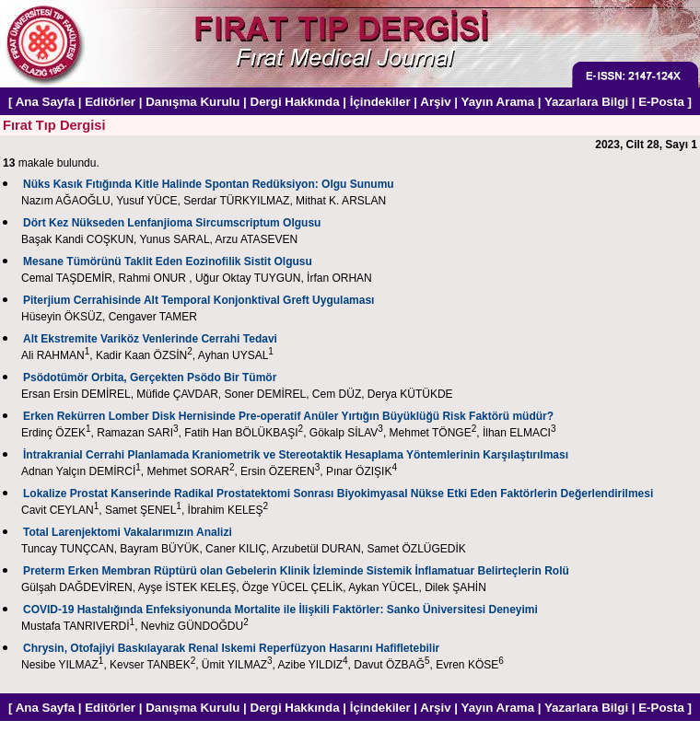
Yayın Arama (498, 102)
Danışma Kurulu (192, 102)
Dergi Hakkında (295, 102)
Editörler (110, 102)
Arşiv (435, 102)
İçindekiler (380, 102)
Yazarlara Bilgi (586, 102)
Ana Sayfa (45, 102)
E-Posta (661, 102)
